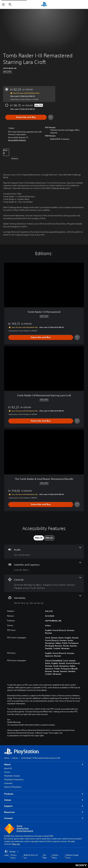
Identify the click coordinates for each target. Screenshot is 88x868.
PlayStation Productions (14, 779)
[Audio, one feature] (44, 552)
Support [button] (44, 806)
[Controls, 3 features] (44, 583)
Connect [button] (44, 818)
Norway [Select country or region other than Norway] (12, 852)
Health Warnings (14, 722)
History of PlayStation (13, 787)
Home (7, 758)
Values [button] (44, 800)
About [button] (44, 764)
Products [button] (44, 794)
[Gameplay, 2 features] (44, 600)
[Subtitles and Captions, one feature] (44, 567)
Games (15, 758)
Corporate (8, 783)
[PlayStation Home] (44, 4)
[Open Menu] (3, 4)
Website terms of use (31, 856)
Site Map (45, 856)
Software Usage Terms (72, 856)
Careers (7, 772)
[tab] (39, 538)
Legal (6, 855)
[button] (17, 140)
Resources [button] (44, 812)
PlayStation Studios (12, 776)
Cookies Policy (55, 856)
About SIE (8, 768)
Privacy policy (14, 856)
